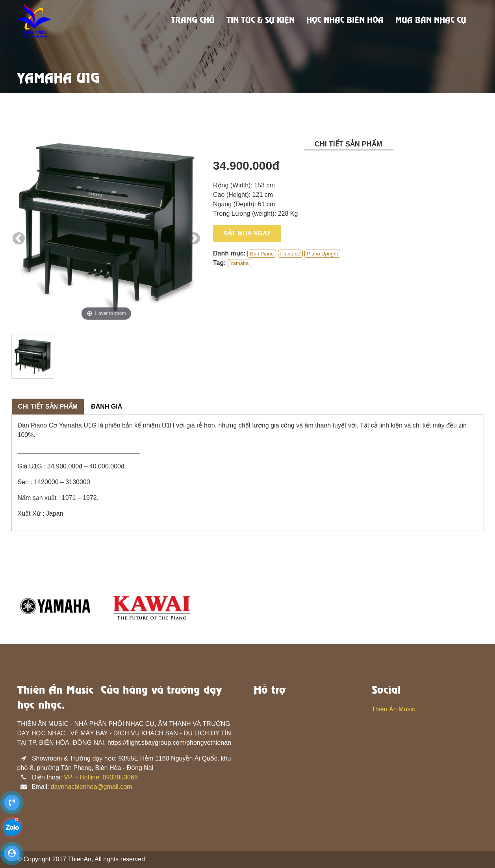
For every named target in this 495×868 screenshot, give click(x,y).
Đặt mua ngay (247, 233)
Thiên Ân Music (393, 709)
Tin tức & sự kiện (260, 21)
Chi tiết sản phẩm (48, 406)
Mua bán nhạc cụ (431, 21)
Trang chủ (193, 21)
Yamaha (239, 263)
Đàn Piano (262, 254)
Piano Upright (322, 254)
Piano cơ (290, 254)
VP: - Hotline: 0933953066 (101, 777)
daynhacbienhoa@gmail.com (92, 787)
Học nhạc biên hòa (345, 21)
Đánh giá (107, 406)
